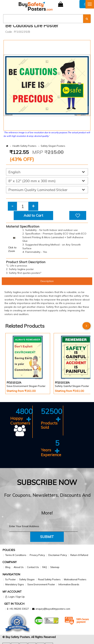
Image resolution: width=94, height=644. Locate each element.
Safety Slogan (27, 579)
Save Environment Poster (41, 584)
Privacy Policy (37, 555)
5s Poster (11, 579)
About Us (19, 567)
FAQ (45, 567)
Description (47, 281)
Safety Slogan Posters (53, 146)
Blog (8, 567)
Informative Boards (69, 584)
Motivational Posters (75, 579)
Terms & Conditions (16, 555)
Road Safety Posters (49, 579)
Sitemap (55, 567)
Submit (47, 537)
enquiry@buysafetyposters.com (53, 609)
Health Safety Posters (24, 146)
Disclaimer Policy (58, 555)
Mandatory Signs (15, 584)
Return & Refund (79, 555)
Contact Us (33, 567)
